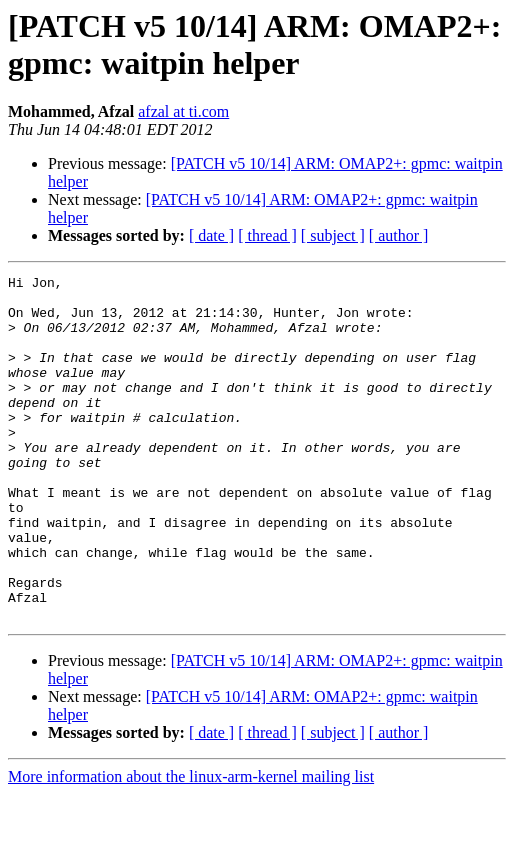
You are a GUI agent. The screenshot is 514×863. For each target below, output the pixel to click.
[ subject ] (333, 235)
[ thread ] (267, 235)
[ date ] (211, 235)
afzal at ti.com (183, 111)
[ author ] (399, 235)
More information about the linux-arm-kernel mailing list (191, 845)
